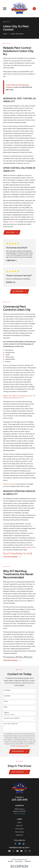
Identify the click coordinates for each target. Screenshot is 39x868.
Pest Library (19, 829)
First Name (7, 691)
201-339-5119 (19, 800)
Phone (6, 702)
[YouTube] (19, 844)
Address (6, 713)
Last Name (7, 696)
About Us (19, 826)
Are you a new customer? (12, 718)
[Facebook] (15, 844)
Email (6, 707)
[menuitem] (11, 862)
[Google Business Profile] (24, 844)
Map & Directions (19, 814)
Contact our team (9, 484)
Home (19, 823)
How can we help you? (11, 724)
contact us (12, 222)
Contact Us (19, 835)
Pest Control (19, 832)
